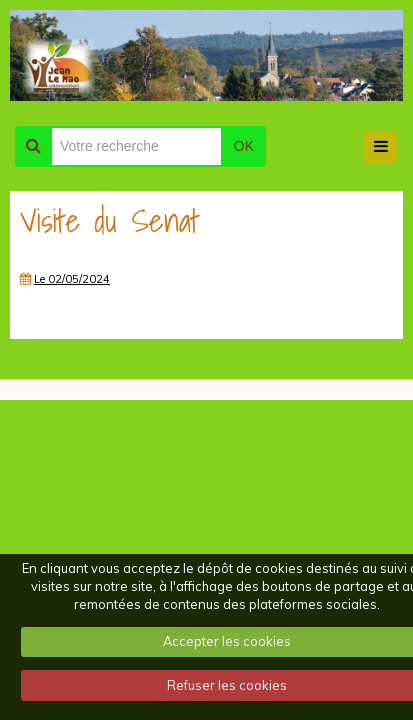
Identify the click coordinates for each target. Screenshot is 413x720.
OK (244, 146)
